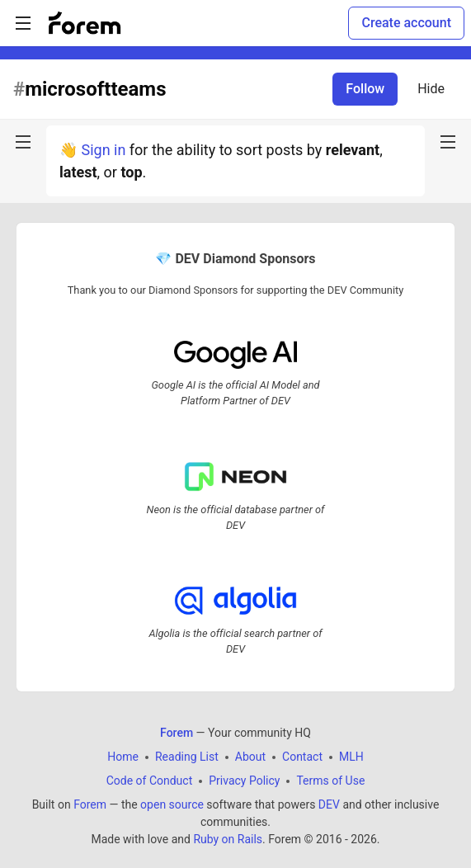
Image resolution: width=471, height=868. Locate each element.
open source (172, 804)
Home (123, 757)
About (250, 757)
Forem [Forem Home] (177, 733)
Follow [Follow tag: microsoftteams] (365, 89)
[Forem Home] (85, 23)
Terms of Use (330, 781)
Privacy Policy (244, 781)
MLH (351, 757)
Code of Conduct (150, 781)
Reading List (187, 757)
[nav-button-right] (448, 142)
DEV (329, 804)
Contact (302, 757)
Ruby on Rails (228, 839)
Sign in (103, 150)
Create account (406, 23)
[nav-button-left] (23, 142)
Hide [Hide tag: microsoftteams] (431, 89)
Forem (90, 804)
